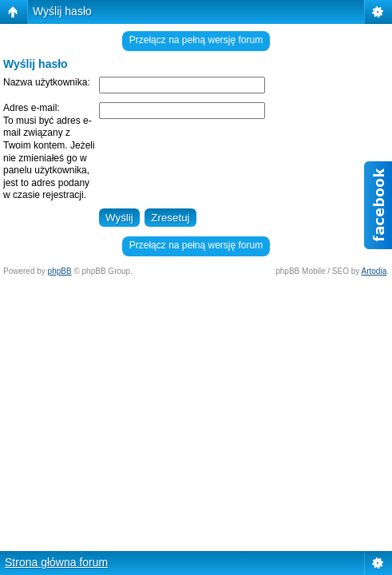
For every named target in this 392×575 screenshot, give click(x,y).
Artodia (374, 271)
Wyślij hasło (62, 11)
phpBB (60, 271)
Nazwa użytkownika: (47, 82)
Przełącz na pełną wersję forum (196, 40)
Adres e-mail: (32, 108)
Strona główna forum (56, 562)
